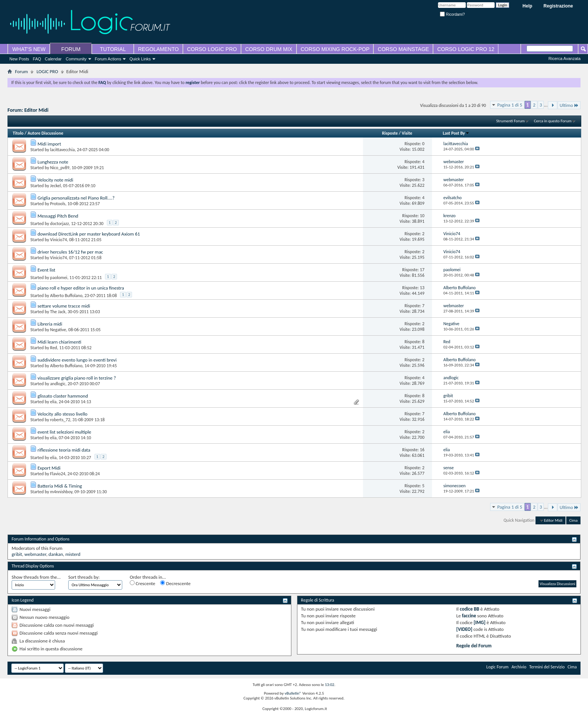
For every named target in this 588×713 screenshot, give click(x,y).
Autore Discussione (45, 133)
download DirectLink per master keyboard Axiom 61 (89, 234)
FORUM (71, 49)
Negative (58, 330)
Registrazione (558, 6)
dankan (56, 554)
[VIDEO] (464, 629)
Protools (58, 204)
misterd (73, 554)
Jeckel (56, 186)
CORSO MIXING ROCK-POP (335, 49)
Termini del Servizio (547, 667)
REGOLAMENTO (158, 49)
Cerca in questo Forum (553, 121)
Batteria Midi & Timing (60, 486)
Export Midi (49, 468)
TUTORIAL (113, 49)
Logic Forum (497, 667)
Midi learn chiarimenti (59, 342)
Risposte (390, 133)
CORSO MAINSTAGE (403, 49)
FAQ (37, 59)
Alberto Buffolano (66, 296)
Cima (573, 520)
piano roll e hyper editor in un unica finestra (81, 288)
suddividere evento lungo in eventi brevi (77, 360)
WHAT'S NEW (29, 49)
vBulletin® (293, 693)
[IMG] (480, 622)
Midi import (49, 144)
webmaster (35, 554)
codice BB (469, 609)
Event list (46, 270)
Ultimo (569, 105)
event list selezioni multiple (64, 432)
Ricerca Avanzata (565, 59)
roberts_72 (60, 420)
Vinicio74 (59, 240)
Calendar (53, 59)
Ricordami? (452, 14)
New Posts (19, 59)
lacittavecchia (63, 150)
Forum (21, 71)
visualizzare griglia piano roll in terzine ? (77, 378)
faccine (469, 616)
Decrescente (175, 583)
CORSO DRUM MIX (269, 49)
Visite (407, 133)
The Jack (58, 312)
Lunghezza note (53, 162)
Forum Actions (108, 59)
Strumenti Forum (510, 121)
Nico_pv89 (60, 168)
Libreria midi (50, 324)
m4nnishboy (61, 492)
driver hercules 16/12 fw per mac (70, 252)
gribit (17, 554)
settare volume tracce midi (64, 306)
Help (527, 6)
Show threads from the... (36, 577)
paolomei (59, 278)
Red (54, 348)
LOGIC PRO (47, 71)
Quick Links (140, 59)
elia (53, 402)
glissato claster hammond (63, 396)
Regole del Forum (474, 646)
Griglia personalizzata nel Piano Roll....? (76, 198)
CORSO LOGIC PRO (212, 49)
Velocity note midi (55, 180)
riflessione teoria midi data (64, 450)
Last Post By (456, 133)
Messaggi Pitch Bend (58, 216)
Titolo (18, 133)
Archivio (519, 667)
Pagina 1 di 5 (510, 105)
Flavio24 (58, 474)
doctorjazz (60, 224)
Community (76, 59)
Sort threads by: (84, 577)
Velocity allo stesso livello (62, 414)
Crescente (142, 583)
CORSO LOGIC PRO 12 (466, 49)
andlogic (58, 384)
